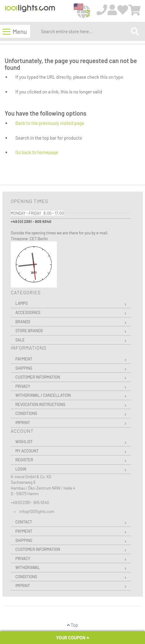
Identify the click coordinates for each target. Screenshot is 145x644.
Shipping (24, 368)
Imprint (23, 423)
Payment (24, 359)
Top (72, 625)
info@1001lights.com (37, 511)
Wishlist (24, 442)
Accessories (28, 312)
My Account (27, 451)
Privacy (23, 386)
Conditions (26, 413)
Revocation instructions (40, 404)
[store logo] (30, 11)
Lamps (22, 303)
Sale (20, 340)
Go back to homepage (37, 152)
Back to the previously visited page (50, 123)
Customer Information (38, 377)
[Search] (135, 31)
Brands (23, 322)
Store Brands (29, 331)
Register (24, 460)
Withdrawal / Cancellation (43, 395)
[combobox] (84, 31)
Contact (24, 522)
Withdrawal (28, 567)
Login (21, 469)
